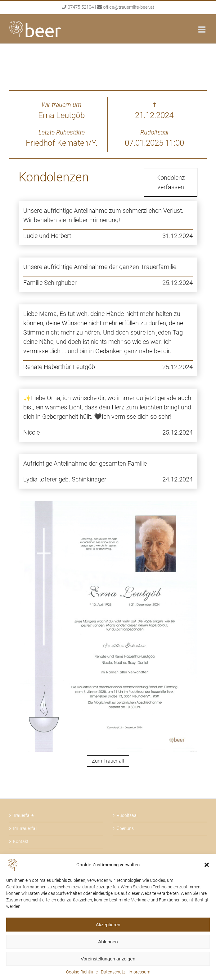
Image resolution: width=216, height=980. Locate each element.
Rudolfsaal (127, 815)
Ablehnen (108, 942)
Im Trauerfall (25, 828)
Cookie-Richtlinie (82, 972)
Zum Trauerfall (108, 761)
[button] (207, 865)
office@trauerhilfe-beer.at (129, 7)
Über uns (125, 828)
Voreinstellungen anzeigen (108, 959)
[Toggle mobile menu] (202, 29)
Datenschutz (113, 972)
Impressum (139, 972)
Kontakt (21, 841)
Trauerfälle (23, 815)
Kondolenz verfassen (171, 182)
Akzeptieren (108, 925)
